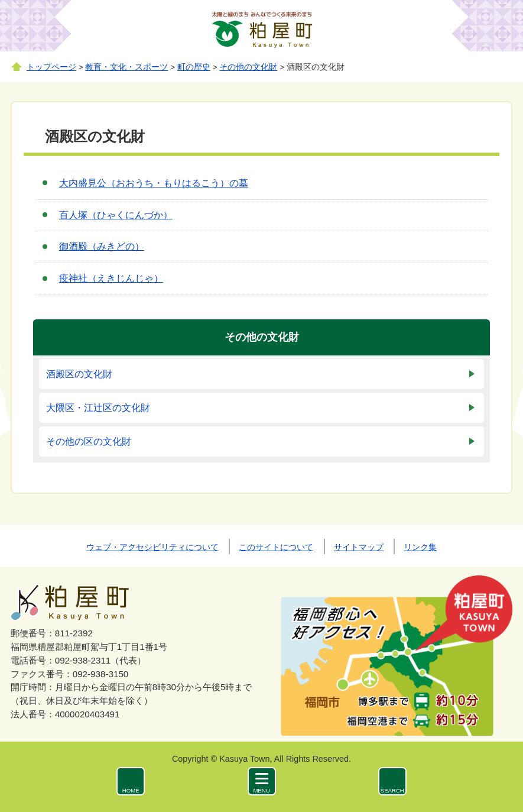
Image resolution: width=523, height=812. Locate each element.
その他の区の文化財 (89, 441)
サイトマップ (359, 547)
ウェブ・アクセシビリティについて (152, 547)
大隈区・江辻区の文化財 (98, 408)
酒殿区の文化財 (79, 374)
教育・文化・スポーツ (126, 67)
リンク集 (420, 547)
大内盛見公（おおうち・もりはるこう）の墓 (154, 183)
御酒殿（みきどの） (102, 246)
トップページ (51, 67)
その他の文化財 (248, 67)
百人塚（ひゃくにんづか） (116, 215)
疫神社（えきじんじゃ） (111, 278)
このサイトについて (276, 547)
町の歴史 (194, 67)
